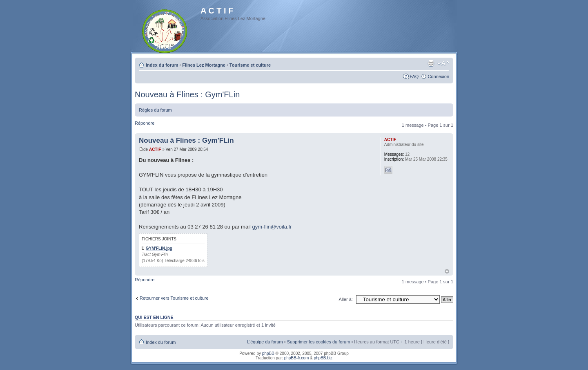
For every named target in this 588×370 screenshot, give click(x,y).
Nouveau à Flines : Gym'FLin (187, 94)
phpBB (268, 353)
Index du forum (162, 65)
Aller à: (346, 299)
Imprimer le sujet (431, 63)
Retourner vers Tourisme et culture (174, 298)
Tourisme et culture (250, 65)
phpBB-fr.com (297, 358)
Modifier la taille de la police (443, 63)
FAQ (414, 76)
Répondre (145, 123)
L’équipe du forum (265, 342)
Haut (447, 271)
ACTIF (155, 149)
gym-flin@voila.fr (272, 227)
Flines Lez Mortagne (204, 65)
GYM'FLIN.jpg (159, 248)
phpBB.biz (323, 358)
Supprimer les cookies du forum (319, 342)
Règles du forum (155, 110)
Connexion (438, 76)
